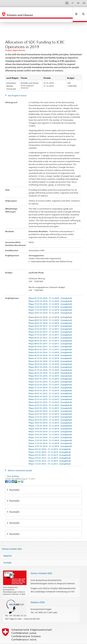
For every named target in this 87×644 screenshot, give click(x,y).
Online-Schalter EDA (12, 542)
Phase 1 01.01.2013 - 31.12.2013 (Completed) (50, 457)
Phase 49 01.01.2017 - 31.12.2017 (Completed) (50, 334)
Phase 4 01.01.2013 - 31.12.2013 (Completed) (50, 448)
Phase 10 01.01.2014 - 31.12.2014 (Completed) (50, 439)
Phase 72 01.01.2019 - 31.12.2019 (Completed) (50, 300)
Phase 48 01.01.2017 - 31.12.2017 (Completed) (50, 337)
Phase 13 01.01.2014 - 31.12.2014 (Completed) (50, 430)
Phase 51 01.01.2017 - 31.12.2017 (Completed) (50, 328)
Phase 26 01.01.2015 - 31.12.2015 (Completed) (50, 395)
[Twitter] (10, 474)
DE (67, 3)
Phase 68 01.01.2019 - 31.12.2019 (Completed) (50, 313)
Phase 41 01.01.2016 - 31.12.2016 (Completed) (50, 351)
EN (84, 3)
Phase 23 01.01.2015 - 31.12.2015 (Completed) (50, 404)
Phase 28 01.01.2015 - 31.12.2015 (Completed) (50, 389)
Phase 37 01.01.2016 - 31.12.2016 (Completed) (50, 363)
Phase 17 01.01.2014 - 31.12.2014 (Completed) (50, 419)
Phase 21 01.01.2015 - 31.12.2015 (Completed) (50, 410)
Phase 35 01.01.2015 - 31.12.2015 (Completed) (50, 369)
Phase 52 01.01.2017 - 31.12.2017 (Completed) (50, 325)
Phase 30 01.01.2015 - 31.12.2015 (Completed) (50, 383)
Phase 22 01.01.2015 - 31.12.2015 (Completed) (50, 407)
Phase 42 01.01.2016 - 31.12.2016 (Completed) (50, 348)
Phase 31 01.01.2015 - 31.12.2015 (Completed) (50, 381)
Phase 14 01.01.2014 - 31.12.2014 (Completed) (50, 427)
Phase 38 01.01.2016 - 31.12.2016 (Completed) (50, 360)
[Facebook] (7, 474)
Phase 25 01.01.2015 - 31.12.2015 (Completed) (50, 398)
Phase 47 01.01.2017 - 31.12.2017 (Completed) (50, 340)
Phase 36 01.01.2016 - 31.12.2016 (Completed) (50, 366)
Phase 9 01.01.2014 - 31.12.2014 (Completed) (50, 442)
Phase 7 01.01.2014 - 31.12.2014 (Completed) (50, 445)
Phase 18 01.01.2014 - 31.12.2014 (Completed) (50, 416)
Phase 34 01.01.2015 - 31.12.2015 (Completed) (50, 372)
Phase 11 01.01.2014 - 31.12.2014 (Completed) (50, 436)
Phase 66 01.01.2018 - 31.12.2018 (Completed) (50, 316)
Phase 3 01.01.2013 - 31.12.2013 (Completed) (50, 451)
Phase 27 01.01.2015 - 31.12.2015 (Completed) (50, 392)
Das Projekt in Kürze (17, 89)
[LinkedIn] (13, 474)
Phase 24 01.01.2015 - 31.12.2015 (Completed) (50, 401)
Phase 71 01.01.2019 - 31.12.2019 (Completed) (50, 303)
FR (78, 3)
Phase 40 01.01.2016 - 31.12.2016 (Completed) (50, 354)
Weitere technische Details (20, 463)
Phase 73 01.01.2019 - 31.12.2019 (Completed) (50, 297)
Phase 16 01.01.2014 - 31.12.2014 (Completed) (50, 422)
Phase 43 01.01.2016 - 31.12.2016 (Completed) (50, 345)
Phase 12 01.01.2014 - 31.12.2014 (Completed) (50, 433)
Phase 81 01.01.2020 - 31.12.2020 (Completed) (50, 291)
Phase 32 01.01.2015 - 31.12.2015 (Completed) (50, 378)
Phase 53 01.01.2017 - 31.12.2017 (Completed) (50, 322)
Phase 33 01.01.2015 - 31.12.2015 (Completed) (50, 375)
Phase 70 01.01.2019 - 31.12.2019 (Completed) (50, 306)
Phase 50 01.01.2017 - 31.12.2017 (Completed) (50, 331)
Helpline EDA (38, 595)
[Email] (22, 474)
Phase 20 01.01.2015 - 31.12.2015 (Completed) (50, 413)
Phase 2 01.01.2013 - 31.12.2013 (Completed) (50, 454)
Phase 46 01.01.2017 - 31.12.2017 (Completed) (50, 342)
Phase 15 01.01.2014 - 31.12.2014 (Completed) (50, 425)
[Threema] (16, 474)
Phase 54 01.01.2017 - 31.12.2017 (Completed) (50, 319)
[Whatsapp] (19, 474)
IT (73, 3)
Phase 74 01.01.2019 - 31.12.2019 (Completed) (50, 294)
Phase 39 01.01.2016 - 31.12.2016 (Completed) (50, 357)
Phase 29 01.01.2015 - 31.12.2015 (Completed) (50, 386)
